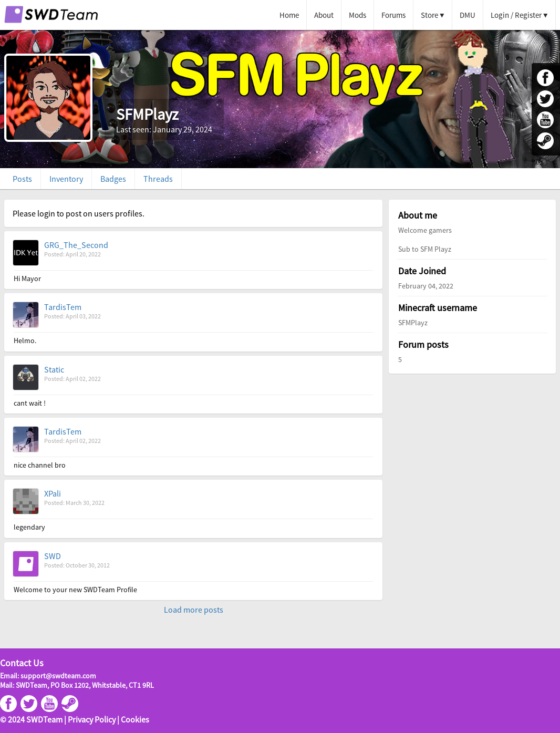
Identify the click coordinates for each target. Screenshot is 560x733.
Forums (393, 15)
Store (429, 15)
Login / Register (516, 15)
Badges (113, 179)
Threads (158, 179)
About (324, 15)
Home (289, 15)
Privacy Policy (92, 719)
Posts (22, 179)
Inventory (66, 179)
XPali (53, 493)
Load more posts (194, 610)
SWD (53, 556)
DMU (468, 15)
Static (54, 369)
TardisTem (63, 307)
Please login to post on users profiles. (79, 213)
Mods (357, 15)
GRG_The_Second (76, 245)
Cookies (135, 719)
